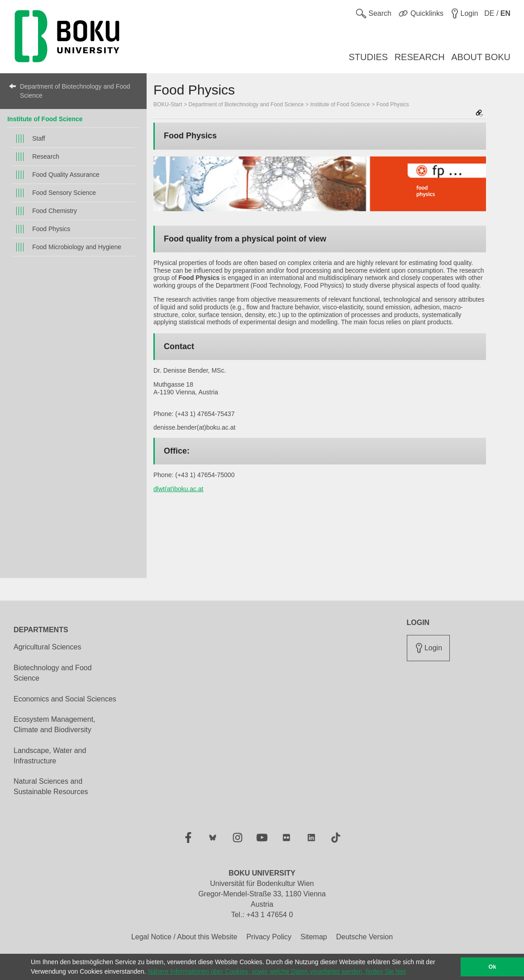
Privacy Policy (269, 937)
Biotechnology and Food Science (53, 673)
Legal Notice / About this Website (184, 937)
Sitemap (314, 937)
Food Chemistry (55, 211)
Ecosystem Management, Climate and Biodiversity (55, 724)
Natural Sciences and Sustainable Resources (51, 786)
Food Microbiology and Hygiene (77, 247)
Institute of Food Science (45, 119)
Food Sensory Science (64, 193)
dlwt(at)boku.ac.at (179, 489)
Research (46, 156)
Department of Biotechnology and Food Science (75, 91)
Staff (39, 138)
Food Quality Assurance (66, 175)
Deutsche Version (364, 937)
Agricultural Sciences (47, 647)
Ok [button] (493, 967)
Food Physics (51, 229)
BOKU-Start (168, 104)
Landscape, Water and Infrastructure (50, 756)
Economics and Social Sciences (65, 699)
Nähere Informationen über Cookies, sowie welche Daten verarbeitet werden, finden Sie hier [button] (277, 971)
